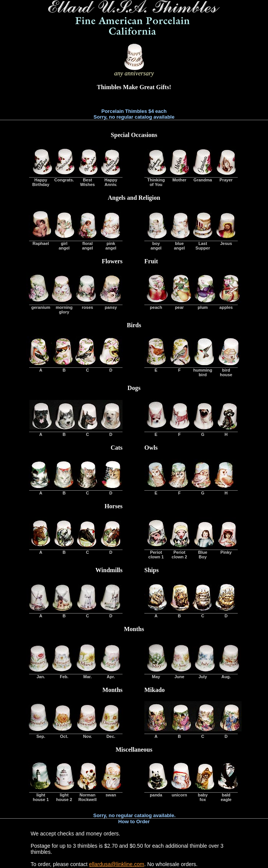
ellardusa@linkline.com (117, 864)
